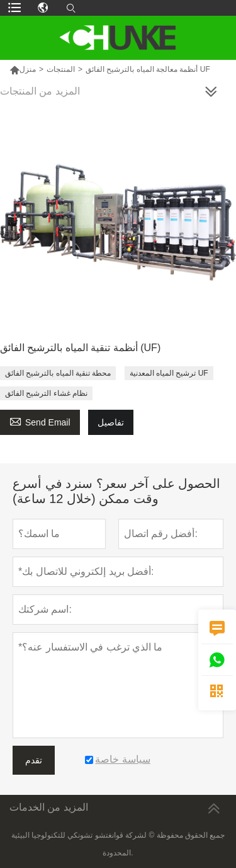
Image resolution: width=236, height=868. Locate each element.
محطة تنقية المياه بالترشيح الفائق (58, 373)
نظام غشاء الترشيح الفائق (46, 393)
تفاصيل (111, 422)
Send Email (40, 421)
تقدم (34, 760)
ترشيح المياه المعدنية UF (169, 373)
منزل (23, 69)
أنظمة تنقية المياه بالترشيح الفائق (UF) (80, 348)
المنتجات (61, 69)
